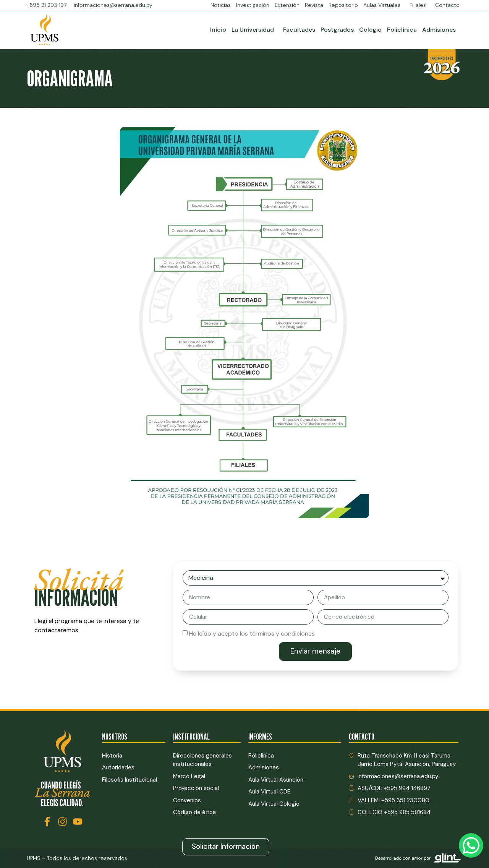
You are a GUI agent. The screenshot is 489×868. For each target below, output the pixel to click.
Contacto (447, 5)
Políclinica (402, 30)
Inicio (218, 30)
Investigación (253, 5)
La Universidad (255, 30)
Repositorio (343, 5)
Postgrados (337, 30)
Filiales (420, 5)
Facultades (299, 30)
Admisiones (439, 30)
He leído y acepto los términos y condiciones (252, 634)
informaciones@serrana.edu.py (113, 5)
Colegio (370, 30)
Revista (314, 5)
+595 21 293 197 (47, 5)
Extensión (287, 5)
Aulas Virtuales (384, 5)
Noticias (221, 5)
